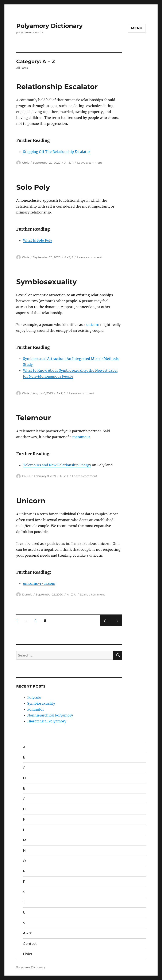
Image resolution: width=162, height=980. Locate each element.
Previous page (105, 626)
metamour (81, 437)
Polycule (34, 697)
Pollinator (36, 709)
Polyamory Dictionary (49, 26)
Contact (30, 944)
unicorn (93, 325)
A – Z (27, 933)
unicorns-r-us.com (39, 583)
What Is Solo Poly (38, 240)
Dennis (27, 594)
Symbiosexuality (47, 282)
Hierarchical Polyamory (47, 721)
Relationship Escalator (57, 87)
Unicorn (31, 501)
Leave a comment (90, 163)
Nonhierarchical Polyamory (50, 715)
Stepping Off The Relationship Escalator (57, 152)
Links (27, 954)
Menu (137, 28)
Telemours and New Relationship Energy (57, 465)
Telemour (34, 418)
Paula (26, 476)
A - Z (67, 163)
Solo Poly (33, 187)
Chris (26, 163)
